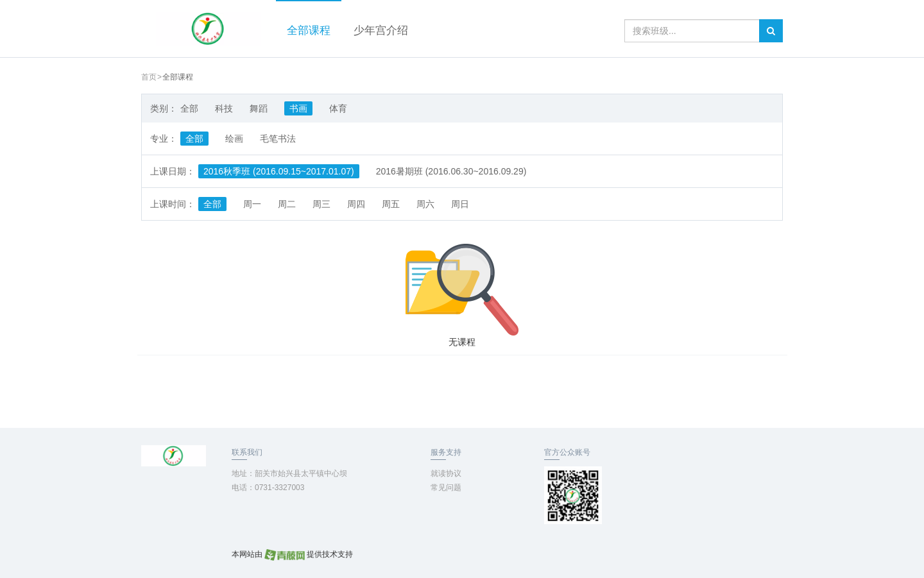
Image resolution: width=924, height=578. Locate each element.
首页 (149, 77)
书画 (298, 108)
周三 (321, 204)
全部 (189, 108)
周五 (391, 204)
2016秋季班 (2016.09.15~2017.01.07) (279, 171)
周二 (287, 204)
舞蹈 (259, 108)
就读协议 (446, 473)
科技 (224, 108)
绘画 (234, 139)
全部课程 (309, 30)
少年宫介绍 (381, 30)
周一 (252, 204)
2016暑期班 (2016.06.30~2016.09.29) (451, 171)
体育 (338, 108)
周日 (460, 204)
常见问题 (446, 488)
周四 (356, 204)
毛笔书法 (278, 139)
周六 (425, 204)
